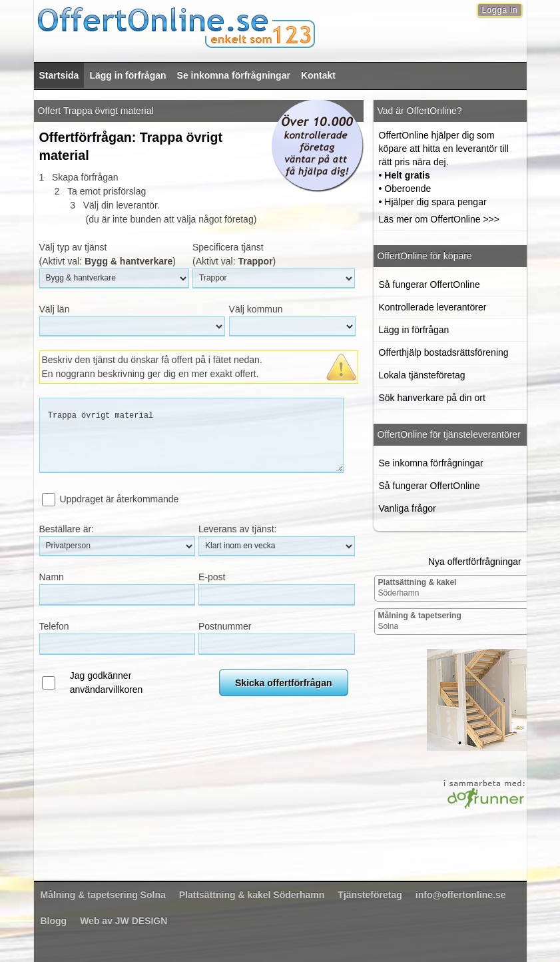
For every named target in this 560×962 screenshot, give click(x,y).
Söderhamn (417, 588)
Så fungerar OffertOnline (429, 284)
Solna (419, 621)
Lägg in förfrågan (128, 75)
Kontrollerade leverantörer (433, 307)
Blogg (54, 921)
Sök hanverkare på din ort (432, 398)
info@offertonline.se (461, 895)
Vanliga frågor (408, 508)
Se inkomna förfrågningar (234, 75)
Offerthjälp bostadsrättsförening (444, 352)
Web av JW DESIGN (124, 921)
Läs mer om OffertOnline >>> (439, 219)
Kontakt (318, 75)
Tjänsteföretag (370, 895)
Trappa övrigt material (191, 435)
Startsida (59, 75)
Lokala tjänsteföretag (422, 375)
